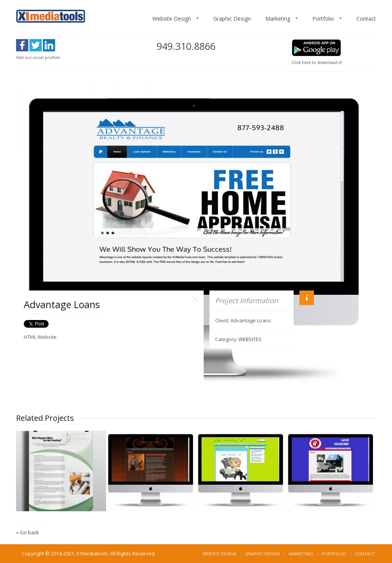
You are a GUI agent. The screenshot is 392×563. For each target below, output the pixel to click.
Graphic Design (232, 19)
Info (307, 298)
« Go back (28, 532)
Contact (366, 19)
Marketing (278, 19)
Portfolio (323, 19)
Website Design (172, 19)
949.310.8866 (186, 46)
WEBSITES (250, 339)
